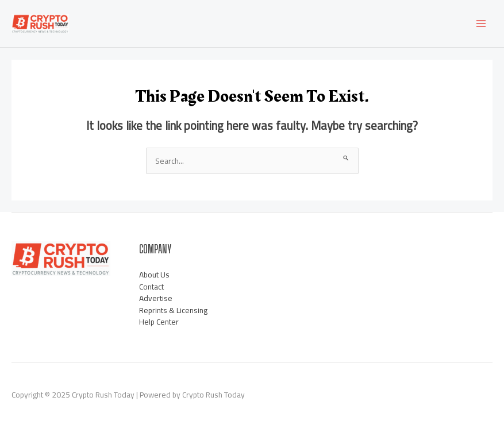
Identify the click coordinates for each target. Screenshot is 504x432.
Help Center (159, 322)
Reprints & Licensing (173, 310)
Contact (151, 287)
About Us (154, 275)
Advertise (156, 298)
